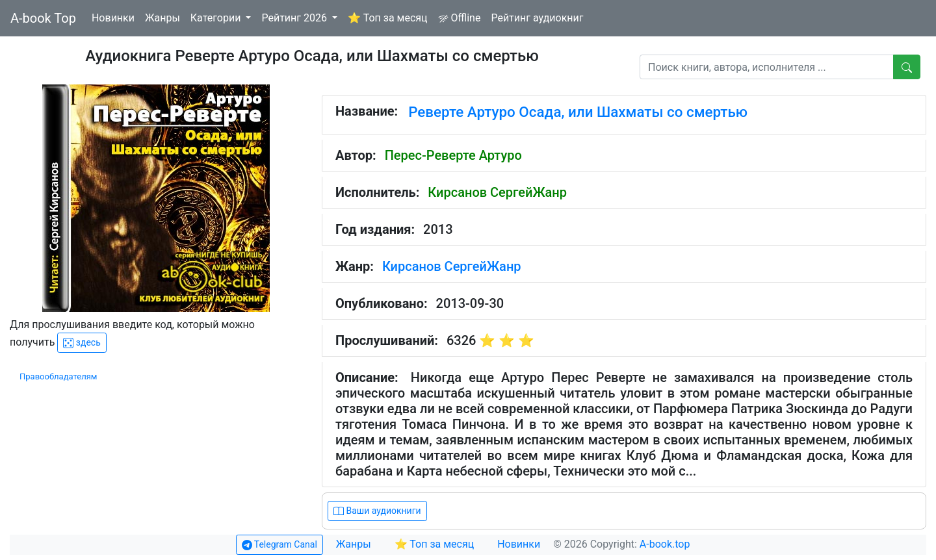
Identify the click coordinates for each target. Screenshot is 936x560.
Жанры (162, 18)
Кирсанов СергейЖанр (497, 192)
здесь (82, 343)
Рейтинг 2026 (295, 18)
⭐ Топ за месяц (388, 18)
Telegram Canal (279, 545)
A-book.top (665, 544)
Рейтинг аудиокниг (537, 18)
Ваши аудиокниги (377, 511)
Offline (460, 18)
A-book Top (43, 18)
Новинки (113, 18)
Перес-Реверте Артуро (453, 155)
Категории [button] (217, 18)
